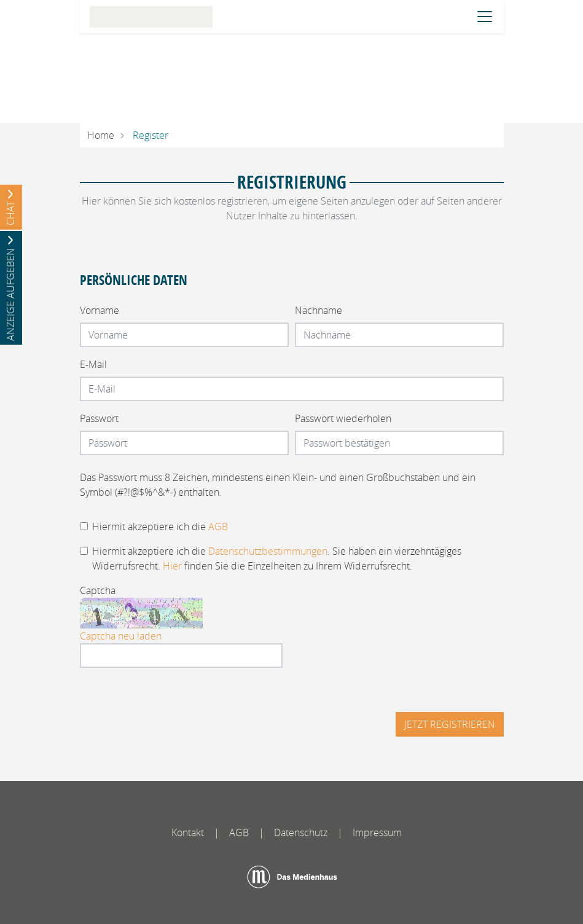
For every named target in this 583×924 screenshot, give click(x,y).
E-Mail (93, 364)
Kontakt (188, 832)
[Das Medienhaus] (292, 877)
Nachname (319, 310)
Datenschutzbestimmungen (268, 551)
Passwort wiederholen (343, 418)
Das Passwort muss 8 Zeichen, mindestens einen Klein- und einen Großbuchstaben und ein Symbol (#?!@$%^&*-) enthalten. (278, 485)
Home (101, 135)
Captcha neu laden (121, 636)
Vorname (100, 310)
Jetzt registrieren (450, 724)
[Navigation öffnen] (485, 17)
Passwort (99, 418)
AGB (218, 527)
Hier (172, 566)
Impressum (377, 832)
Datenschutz (301, 832)
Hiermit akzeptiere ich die (160, 527)
